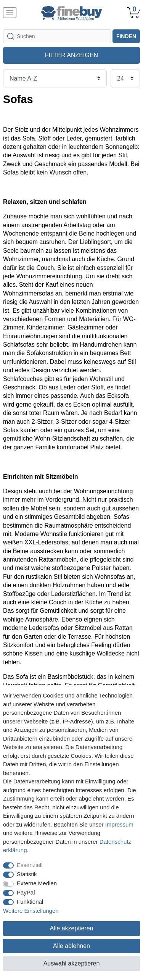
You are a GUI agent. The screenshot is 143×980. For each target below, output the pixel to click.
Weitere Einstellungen (31, 911)
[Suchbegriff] (57, 36)
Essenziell (30, 865)
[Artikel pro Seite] (125, 78)
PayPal (26, 892)
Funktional (30, 902)
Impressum (119, 824)
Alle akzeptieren (72, 928)
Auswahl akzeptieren (72, 963)
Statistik (27, 874)
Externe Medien (37, 883)
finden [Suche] (126, 36)
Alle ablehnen (71, 946)
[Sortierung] (55, 78)
